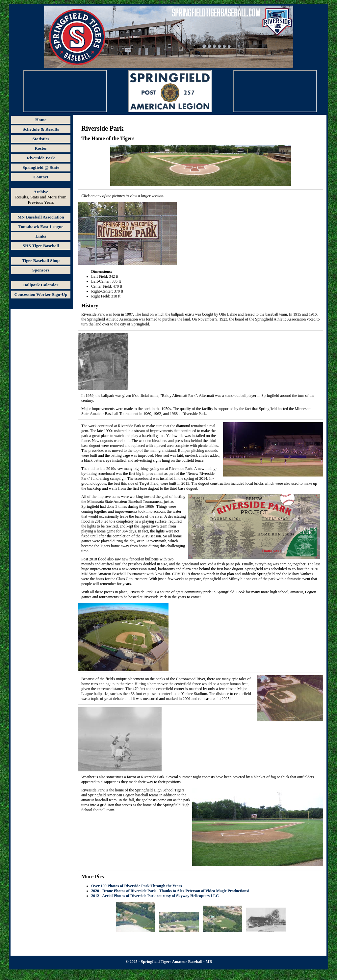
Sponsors (41, 270)
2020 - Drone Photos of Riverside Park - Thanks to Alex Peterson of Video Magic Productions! (170, 891)
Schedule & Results (41, 129)
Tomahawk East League (41, 227)
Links (41, 236)
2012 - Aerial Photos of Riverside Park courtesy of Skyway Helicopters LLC (155, 896)
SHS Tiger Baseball (41, 246)
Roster (41, 148)
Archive (41, 192)
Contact (41, 177)
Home (41, 120)
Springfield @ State (41, 167)
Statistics (41, 139)
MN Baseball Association (41, 217)
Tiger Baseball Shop (41, 260)
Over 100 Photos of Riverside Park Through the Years (137, 886)
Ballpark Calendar (41, 285)
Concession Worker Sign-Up (41, 294)
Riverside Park (41, 158)
